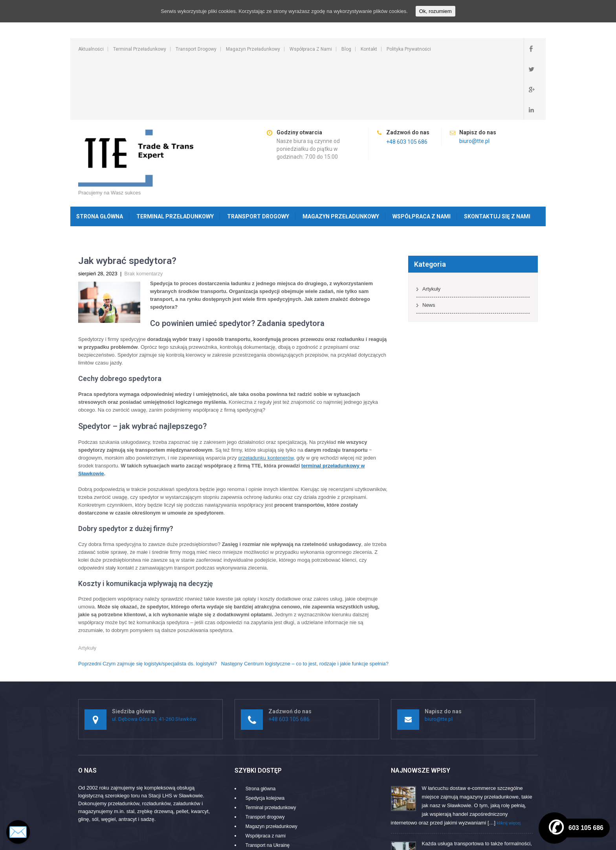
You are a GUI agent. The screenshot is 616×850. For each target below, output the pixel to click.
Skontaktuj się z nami (497, 155)
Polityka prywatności (409, 49)
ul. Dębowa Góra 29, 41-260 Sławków (154, 658)
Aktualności (91, 49)
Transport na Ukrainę (268, 784)
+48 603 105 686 (407, 81)
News (429, 244)
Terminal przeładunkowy (140, 49)
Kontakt (369, 49)
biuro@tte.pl (474, 80)
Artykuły (87, 587)
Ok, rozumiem (435, 11)
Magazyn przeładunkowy (253, 49)
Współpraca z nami (311, 49)
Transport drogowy (196, 49)
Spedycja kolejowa (265, 737)
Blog (346, 49)
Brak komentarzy (144, 212)
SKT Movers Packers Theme (505, 840)
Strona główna (100, 155)
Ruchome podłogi (264, 793)
